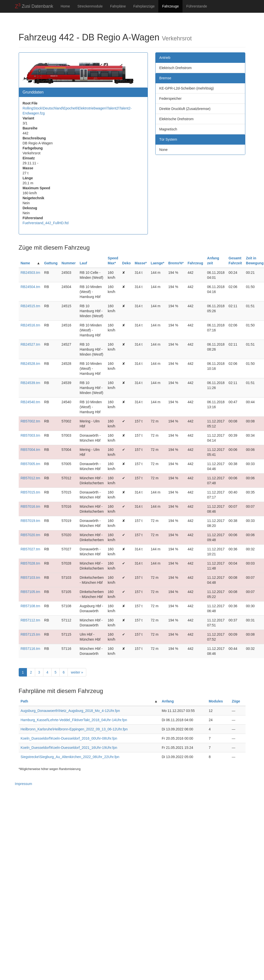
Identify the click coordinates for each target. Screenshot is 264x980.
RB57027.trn (31, 549)
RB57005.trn (31, 464)
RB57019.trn (31, 521)
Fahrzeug (195, 263)
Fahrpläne (118, 6)
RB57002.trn (31, 421)
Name (25, 263)
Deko (126, 263)
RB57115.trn (31, 634)
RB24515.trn (31, 306)
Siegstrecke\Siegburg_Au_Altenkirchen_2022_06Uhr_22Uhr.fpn (70, 757)
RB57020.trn (31, 535)
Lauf (84, 263)
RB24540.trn (31, 402)
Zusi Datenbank (34, 6)
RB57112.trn (31, 620)
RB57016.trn (31, 506)
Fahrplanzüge (144, 6)
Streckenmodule (90, 6)
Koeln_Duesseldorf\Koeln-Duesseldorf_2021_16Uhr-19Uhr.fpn (69, 748)
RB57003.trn (31, 435)
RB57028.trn (31, 563)
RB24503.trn (31, 273)
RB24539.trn (31, 383)
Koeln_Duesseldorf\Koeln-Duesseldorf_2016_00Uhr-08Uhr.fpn (69, 738)
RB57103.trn (31, 578)
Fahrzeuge (170, 6)
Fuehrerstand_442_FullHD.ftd (46, 223)
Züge (236, 701)
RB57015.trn (31, 492)
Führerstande (197, 6)
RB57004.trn (31, 450)
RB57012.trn (31, 478)
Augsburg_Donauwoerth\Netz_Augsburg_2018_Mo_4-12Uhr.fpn (70, 711)
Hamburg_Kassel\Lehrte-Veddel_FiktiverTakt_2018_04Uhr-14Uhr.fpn (74, 720)
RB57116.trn (31, 649)
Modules (216, 701)
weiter (77, 672)
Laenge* (158, 263)
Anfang (168, 701)
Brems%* (176, 263)
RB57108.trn (31, 606)
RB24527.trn (31, 344)
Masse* (141, 263)
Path (24, 701)
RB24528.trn (31, 364)
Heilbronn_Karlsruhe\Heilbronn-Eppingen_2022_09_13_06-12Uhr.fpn (74, 729)
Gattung (51, 263)
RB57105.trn (31, 592)
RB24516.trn (31, 325)
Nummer (69, 263)
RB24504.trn (31, 287)
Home (65, 6)
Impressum (24, 784)
